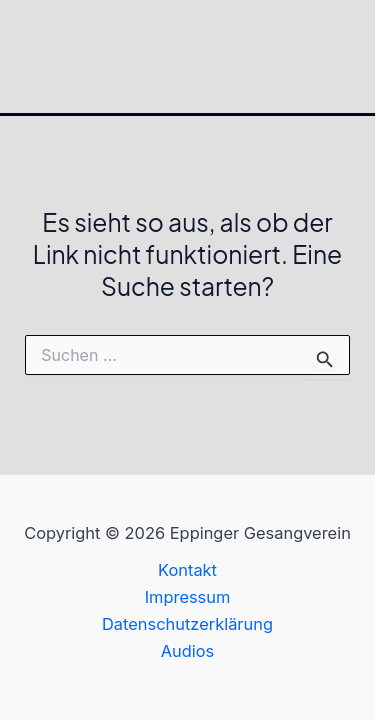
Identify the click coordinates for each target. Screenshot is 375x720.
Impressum (188, 597)
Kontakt (187, 570)
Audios (188, 651)
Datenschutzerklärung (187, 624)
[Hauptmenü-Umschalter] (352, 56)
